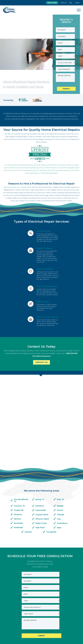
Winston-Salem (42, 480)
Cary (59, 480)
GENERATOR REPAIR (45, 248)
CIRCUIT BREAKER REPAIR (47, 286)
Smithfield (18, 488)
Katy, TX (60, 460)
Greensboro (62, 484)
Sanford (17, 480)
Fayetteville (41, 471)
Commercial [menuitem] (28, 625)
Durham (28, 493)
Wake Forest (41, 484)
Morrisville (18, 484)
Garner (60, 471)
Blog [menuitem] (71, 3)
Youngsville (51, 493)
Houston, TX (19, 467)
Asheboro (40, 467)
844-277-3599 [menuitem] (52, 3)
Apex (59, 488)
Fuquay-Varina (42, 475)
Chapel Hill (19, 471)
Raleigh (60, 467)
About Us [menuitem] (64, 3)
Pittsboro (18, 475)
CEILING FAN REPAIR (45, 269)
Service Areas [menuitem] (64, 625)
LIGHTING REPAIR (44, 231)
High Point (40, 488)
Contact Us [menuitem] (40, 625)
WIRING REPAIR (43, 302)
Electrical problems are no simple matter (17, 187)
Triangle (61, 475)
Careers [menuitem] (77, 3)
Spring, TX (40, 460)
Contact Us (42, 362)
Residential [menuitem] (52, 625)
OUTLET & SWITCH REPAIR (47, 317)
